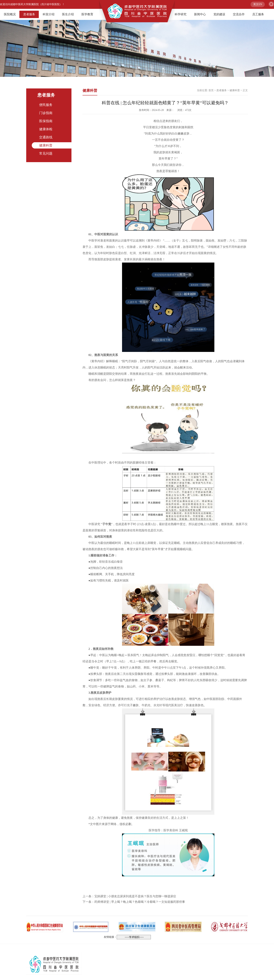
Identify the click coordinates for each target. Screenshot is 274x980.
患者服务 (29, 14)
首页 (211, 90)
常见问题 (46, 153)
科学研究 (181, 14)
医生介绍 (68, 14)
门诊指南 (46, 113)
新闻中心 (200, 14)
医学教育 (87, 14)
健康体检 (46, 129)
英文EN (258, 4)
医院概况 (10, 14)
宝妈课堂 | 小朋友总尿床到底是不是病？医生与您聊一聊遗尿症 (135, 896)
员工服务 (258, 14)
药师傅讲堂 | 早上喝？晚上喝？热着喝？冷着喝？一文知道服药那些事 (140, 902)
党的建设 (219, 14)
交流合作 (239, 14)
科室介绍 (49, 14)
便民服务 (46, 105)
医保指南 (46, 121)
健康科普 (46, 145)
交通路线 (46, 137)
